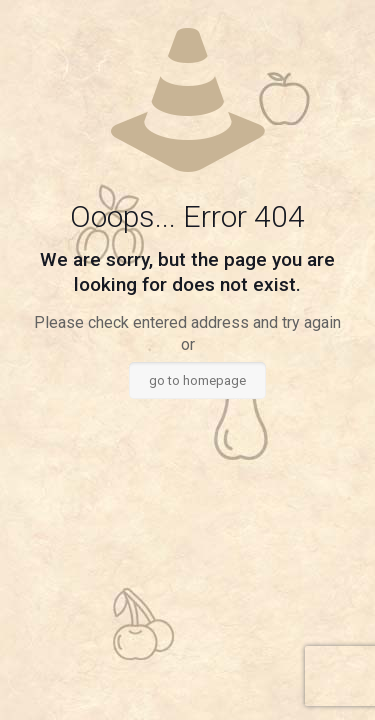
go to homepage (197, 380)
